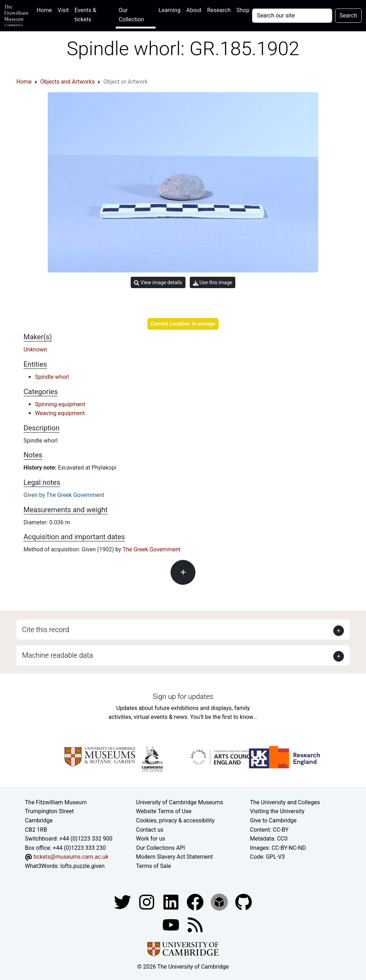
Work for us (151, 839)
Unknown (35, 349)
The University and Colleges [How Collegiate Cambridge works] (285, 802)
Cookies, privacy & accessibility (175, 820)
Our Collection (131, 15)
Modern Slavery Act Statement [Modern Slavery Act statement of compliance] (174, 857)
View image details (158, 283)
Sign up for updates (183, 696)
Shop (243, 10)
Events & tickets (85, 15)
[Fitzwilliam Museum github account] (244, 902)
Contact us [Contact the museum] (150, 830)
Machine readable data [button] (57, 655)
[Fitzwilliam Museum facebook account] (172, 902)
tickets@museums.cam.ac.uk (71, 857)
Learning (169, 10)
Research (219, 10)
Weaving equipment (60, 413)
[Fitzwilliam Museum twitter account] (123, 902)
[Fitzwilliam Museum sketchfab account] (220, 902)
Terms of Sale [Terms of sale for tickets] (153, 866)
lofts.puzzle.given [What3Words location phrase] (82, 866)
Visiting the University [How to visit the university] (277, 811)
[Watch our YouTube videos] (172, 924)
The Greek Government (151, 549)
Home (46, 9)
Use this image (213, 283)
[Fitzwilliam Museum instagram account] (147, 902)
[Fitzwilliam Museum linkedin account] (196, 902)
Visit (63, 10)
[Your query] (292, 16)
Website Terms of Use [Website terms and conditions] (164, 811)
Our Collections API (161, 848)
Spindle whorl (52, 377)
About (194, 10)
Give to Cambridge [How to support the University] (273, 820)
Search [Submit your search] (348, 15)
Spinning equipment (60, 404)
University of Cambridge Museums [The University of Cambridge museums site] (180, 802)
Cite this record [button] (46, 630)
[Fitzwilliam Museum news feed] (195, 924)
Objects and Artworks (67, 82)
